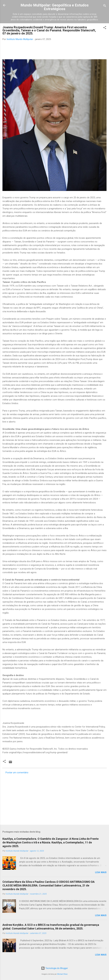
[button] (105, 28)
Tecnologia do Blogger (54, 968)
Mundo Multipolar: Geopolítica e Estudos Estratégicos (55, 7)
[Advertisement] (54, 798)
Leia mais (101, 872)
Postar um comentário (17, 773)
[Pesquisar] (105, 6)
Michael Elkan (62, 974)
